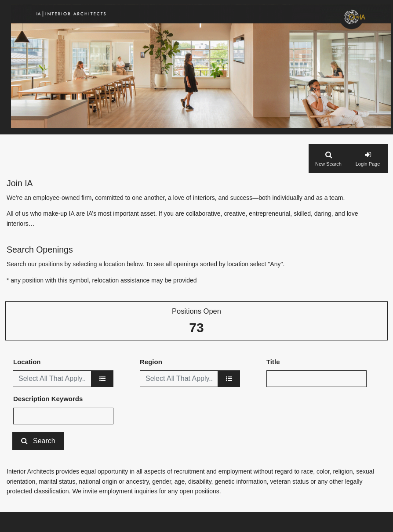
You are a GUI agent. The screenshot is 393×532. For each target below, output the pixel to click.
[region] (229, 379)
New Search (328, 164)
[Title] (317, 379)
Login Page (368, 164)
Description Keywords (48, 399)
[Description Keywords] (63, 416)
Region (151, 362)
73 (196, 328)
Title (273, 362)
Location (27, 362)
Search (44, 441)
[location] (102, 379)
